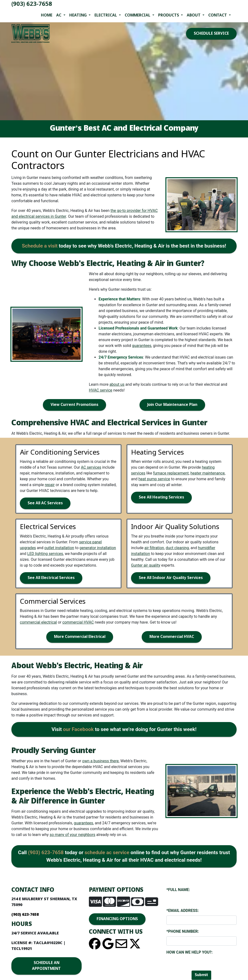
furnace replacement (171, 473)
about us (117, 384)
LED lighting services (45, 554)
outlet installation (59, 548)
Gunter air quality (146, 565)
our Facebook (78, 729)
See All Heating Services (161, 497)
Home (47, 15)
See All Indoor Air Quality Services (171, 578)
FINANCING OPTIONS (117, 919)
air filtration (154, 548)
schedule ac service (107, 852)
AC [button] (59, 15)
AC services (91, 467)
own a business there (100, 761)
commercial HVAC (78, 622)
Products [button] (169, 15)
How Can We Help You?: (190, 952)
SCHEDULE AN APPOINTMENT (46, 966)
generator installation (98, 548)
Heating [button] (78, 15)
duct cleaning (177, 548)
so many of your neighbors (73, 835)
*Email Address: (182, 911)
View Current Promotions (74, 405)
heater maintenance (208, 473)
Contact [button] (218, 15)
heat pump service (154, 479)
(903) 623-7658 (32, 4)
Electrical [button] (106, 15)
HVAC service (101, 390)
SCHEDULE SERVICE (211, 34)
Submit (201, 975)
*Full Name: (178, 890)
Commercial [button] (138, 15)
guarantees (142, 346)
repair (50, 485)
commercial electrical (38, 622)
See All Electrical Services (51, 578)
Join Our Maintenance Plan (172, 405)
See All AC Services (45, 503)
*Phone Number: (183, 931)
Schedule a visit (40, 246)
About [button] (194, 15)
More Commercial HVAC (172, 637)
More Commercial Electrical (80, 637)
